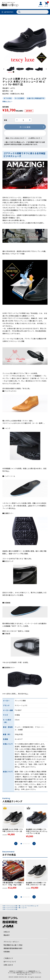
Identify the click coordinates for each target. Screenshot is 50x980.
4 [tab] (27, 844)
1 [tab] (21, 844)
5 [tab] (29, 844)
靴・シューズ (23, 906)
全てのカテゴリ (9, 12)
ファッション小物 (12, 906)
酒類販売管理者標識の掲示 (13, 948)
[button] (11, 69)
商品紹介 (7, 935)
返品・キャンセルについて (15, 138)
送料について (36, 138)
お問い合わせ (8, 965)
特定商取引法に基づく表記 (13, 945)
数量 (6, 120)
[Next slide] (46, 69)
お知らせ (7, 932)
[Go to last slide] (4, 69)
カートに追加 (25, 127)
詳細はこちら (7, 101)
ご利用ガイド (8, 958)
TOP (4, 906)
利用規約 (7, 952)
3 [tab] (25, 844)
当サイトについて (10, 962)
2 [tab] (23, 844)
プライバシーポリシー (11, 942)
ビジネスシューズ (33, 906)
